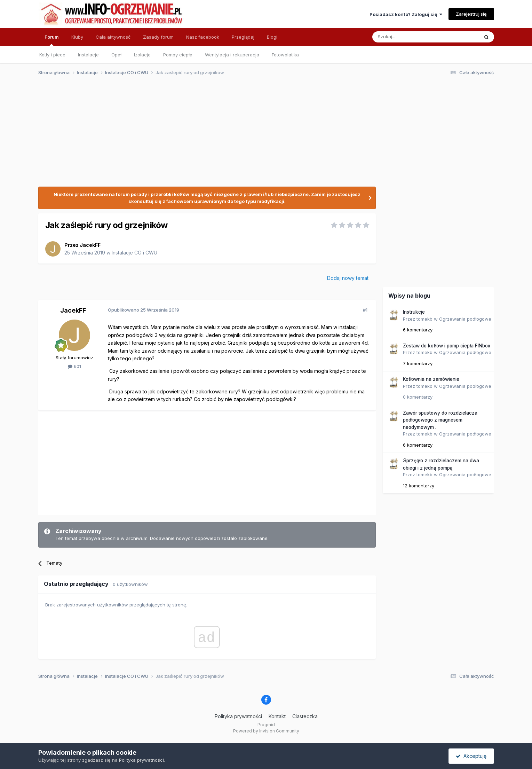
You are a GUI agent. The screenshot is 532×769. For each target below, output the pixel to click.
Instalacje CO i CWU (134, 253)
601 (74, 366)
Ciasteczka (305, 716)
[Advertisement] (263, 135)
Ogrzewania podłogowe (465, 319)
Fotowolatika (285, 55)
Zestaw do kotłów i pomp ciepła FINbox (447, 346)
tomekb (424, 319)
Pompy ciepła (178, 55)
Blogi (272, 37)
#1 (365, 310)
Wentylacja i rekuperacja (232, 55)
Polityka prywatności (238, 716)
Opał (116, 55)
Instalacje (88, 55)
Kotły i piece (52, 55)
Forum (52, 40)
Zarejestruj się (471, 14)
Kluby (77, 37)
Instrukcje (414, 312)
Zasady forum (158, 37)
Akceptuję (471, 756)
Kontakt (277, 716)
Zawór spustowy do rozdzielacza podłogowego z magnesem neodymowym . (440, 420)
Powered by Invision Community (266, 731)
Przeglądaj (243, 37)
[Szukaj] (408, 37)
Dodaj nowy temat (348, 278)
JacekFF (90, 245)
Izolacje (142, 55)
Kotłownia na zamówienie (431, 379)
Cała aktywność (113, 37)
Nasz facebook (203, 37)
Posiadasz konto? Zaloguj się (406, 14)
